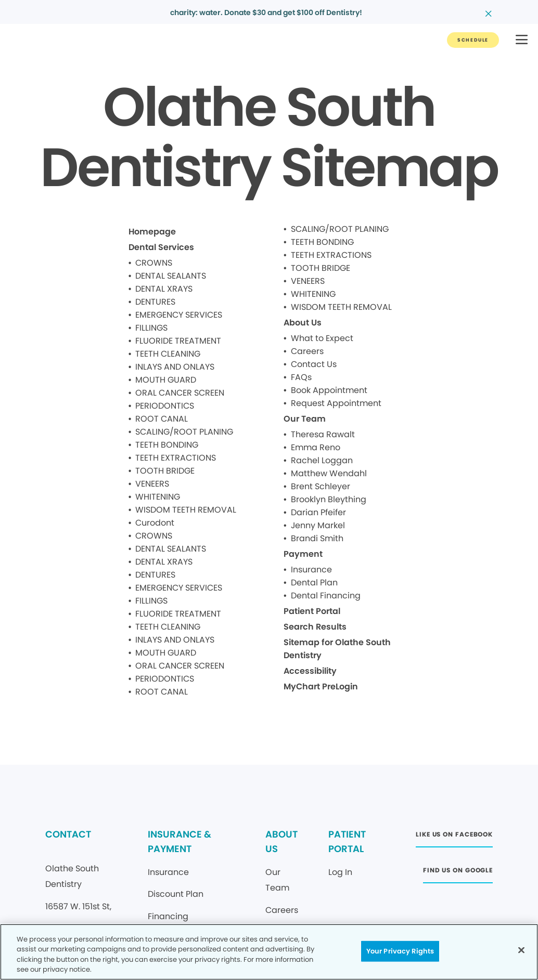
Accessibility (310, 671)
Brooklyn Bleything (329, 499)
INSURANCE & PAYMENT (180, 841)
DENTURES (155, 302)
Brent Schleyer (321, 486)
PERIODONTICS (165, 406)
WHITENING (158, 497)
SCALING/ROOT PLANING (184, 432)
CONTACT (68, 834)
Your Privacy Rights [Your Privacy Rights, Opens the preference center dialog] (400, 951)
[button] (522, 40)
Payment (303, 554)
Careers (307, 351)
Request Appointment (336, 403)
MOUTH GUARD (166, 380)
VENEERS (152, 484)
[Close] (521, 950)
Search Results (315, 627)
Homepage (152, 232)
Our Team (305, 419)
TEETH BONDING (167, 445)
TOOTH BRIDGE (165, 471)
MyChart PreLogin (321, 687)
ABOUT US (281, 841)
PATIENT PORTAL (347, 841)
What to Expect (322, 338)
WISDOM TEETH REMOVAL (186, 510)
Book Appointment (329, 390)
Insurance (311, 570)
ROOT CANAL (162, 419)
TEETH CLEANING (168, 354)
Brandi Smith (317, 538)
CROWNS (154, 263)
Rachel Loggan (322, 460)
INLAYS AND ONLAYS (175, 367)
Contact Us (314, 364)
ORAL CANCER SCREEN (180, 393)
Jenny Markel (318, 525)
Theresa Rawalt (323, 434)
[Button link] (473, 40)
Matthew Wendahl (329, 473)
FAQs (301, 377)
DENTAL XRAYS (164, 289)
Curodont (155, 523)
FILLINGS (151, 328)
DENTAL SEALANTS (171, 276)
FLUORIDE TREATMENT (178, 341)
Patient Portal (312, 611)
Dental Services (161, 247)
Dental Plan (314, 583)
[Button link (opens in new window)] (454, 837)
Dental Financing (326, 596)
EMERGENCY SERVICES (179, 315)
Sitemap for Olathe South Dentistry (337, 649)
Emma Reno (316, 447)
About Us (303, 323)
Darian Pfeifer (318, 512)
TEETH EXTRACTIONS (176, 458)
